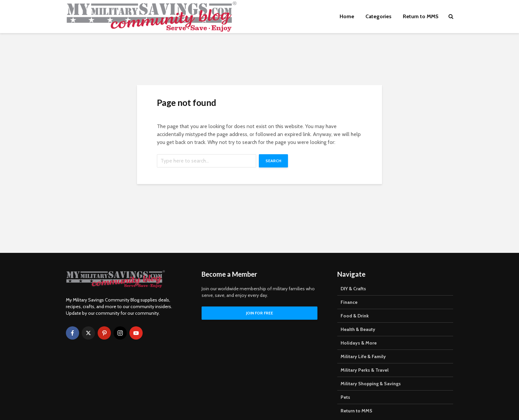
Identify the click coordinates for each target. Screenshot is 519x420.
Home (347, 16)
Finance (349, 302)
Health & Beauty (358, 329)
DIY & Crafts (353, 289)
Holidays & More (359, 343)
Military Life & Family (363, 356)
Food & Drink (355, 316)
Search (273, 161)
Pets (345, 397)
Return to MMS (421, 16)
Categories (378, 16)
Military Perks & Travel (365, 370)
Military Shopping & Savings (371, 384)
